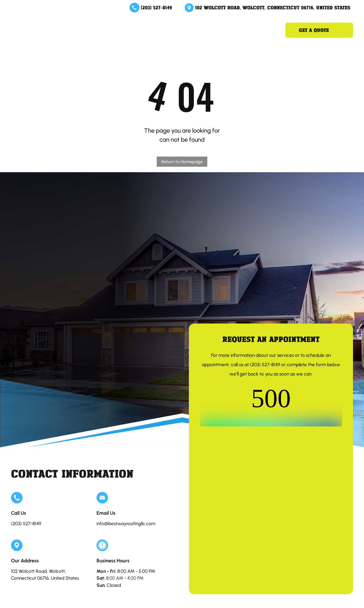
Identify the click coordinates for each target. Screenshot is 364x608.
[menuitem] (113, 30)
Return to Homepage (182, 162)
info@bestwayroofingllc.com (126, 524)
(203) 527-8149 (156, 7)
